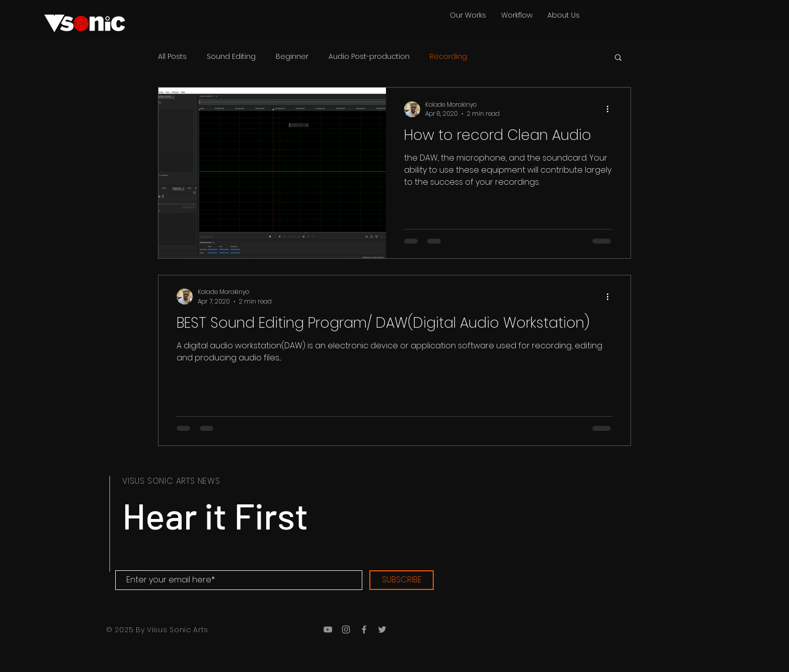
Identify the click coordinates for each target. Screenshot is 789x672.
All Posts (172, 57)
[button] (618, 58)
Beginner (292, 57)
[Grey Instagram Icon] (346, 629)
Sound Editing (231, 57)
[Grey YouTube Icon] (328, 629)
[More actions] (611, 109)
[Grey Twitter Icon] (382, 629)
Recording (448, 57)
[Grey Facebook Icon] (364, 629)
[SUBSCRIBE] (402, 580)
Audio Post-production (369, 57)
